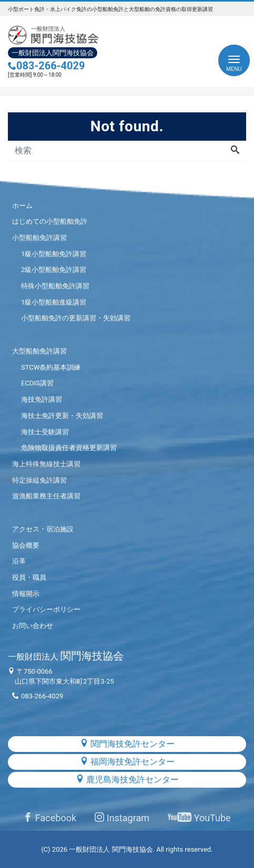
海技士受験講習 (45, 432)
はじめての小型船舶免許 (50, 221)
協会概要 (26, 545)
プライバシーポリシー (46, 609)
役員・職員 (29, 577)
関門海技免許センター (127, 744)
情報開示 (26, 594)
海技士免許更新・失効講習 (62, 416)
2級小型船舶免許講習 (54, 270)
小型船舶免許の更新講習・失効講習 (76, 318)
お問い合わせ (33, 626)
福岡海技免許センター (127, 762)
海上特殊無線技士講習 (46, 464)
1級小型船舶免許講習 (54, 254)
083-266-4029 (47, 66)
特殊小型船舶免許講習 (55, 286)
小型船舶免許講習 (39, 238)
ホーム (22, 206)
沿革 (19, 561)
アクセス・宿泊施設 (43, 529)
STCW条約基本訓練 (51, 367)
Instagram (122, 818)
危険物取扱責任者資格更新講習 (69, 448)
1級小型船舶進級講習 (54, 302)
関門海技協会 (66, 656)
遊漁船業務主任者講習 (46, 496)
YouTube (199, 818)
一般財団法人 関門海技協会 (111, 849)
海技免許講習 (42, 399)
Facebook (50, 818)
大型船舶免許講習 (39, 351)
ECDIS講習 (37, 383)
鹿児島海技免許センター (127, 780)
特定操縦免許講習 (39, 480)
